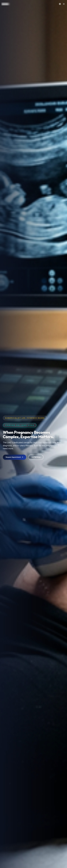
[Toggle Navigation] (64, 4)
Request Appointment (15, 459)
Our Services (36, 458)
